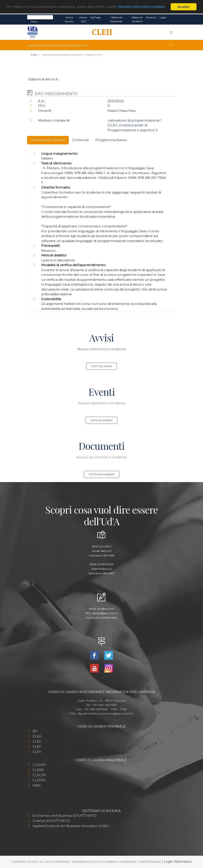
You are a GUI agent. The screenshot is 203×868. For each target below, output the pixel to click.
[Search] (40, 17)
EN (172, 17)
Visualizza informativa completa (142, 7)
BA (35, 731)
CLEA (37, 736)
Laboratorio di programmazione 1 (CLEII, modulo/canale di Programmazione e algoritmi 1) (135, 125)
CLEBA (38, 770)
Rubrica (151, 17)
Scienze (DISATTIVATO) (51, 821)
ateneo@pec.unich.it (105, 613)
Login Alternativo (178, 861)
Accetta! (184, 7)
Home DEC (83, 19)
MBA (37, 785)
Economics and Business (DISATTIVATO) (65, 816)
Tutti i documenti (102, 474)
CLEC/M (39, 775)
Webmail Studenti (137, 19)
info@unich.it (106, 609)
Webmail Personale (116, 19)
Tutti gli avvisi (102, 366)
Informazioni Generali (48, 140)
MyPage (95, 17)
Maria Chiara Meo (122, 111)
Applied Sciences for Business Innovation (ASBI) (71, 826)
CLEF (37, 747)
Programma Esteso (111, 140)
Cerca (34, 21)
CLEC (37, 741)
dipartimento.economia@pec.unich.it (106, 713)
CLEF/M (39, 780)
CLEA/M (39, 765)
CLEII (34, 55)
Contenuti (80, 140)
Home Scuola (69, 19)
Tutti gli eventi (101, 420)
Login (163, 17)
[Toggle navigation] (171, 32)
